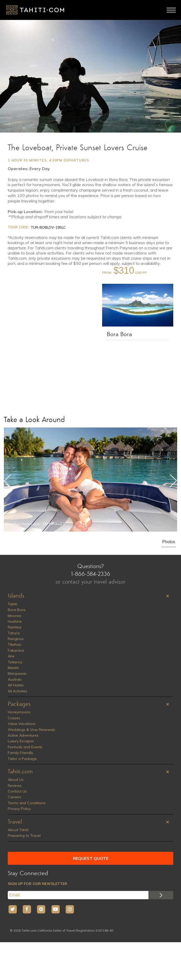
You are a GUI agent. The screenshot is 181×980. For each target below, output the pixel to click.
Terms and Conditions (27, 803)
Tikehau (14, 644)
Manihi (13, 668)
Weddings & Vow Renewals (32, 730)
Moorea (14, 616)
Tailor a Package (22, 759)
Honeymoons (19, 712)
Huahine (15, 621)
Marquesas (17, 673)
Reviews (15, 786)
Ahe (11, 656)
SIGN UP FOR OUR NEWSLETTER (37, 884)
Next (173, 481)
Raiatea (14, 627)
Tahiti (12, 604)
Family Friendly (20, 753)
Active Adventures (23, 735)
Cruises (14, 718)
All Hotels (16, 685)
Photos (169, 542)
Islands (16, 596)
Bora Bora (119, 335)
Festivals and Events (25, 747)
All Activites (17, 691)
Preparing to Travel (24, 836)
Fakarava (16, 650)
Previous (8, 481)
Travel (15, 822)
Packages (19, 704)
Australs (15, 679)
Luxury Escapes (21, 741)
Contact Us (17, 791)
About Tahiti (18, 830)
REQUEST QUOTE (91, 858)
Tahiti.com (20, 772)
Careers (14, 797)
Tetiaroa (15, 662)
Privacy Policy (19, 809)
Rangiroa (16, 639)
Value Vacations (22, 724)
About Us (16, 780)
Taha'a (14, 633)
